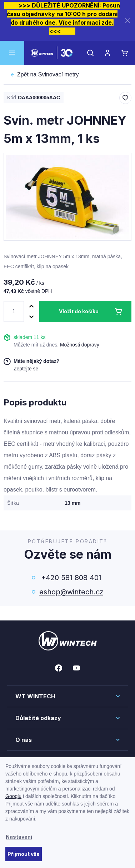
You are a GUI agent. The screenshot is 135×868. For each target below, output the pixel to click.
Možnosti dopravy (80, 345)
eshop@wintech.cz (71, 592)
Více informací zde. (86, 23)
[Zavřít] (127, 21)
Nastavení (19, 837)
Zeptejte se (26, 369)
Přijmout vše (24, 854)
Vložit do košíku (79, 311)
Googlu (13, 796)
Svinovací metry (48, 75)
